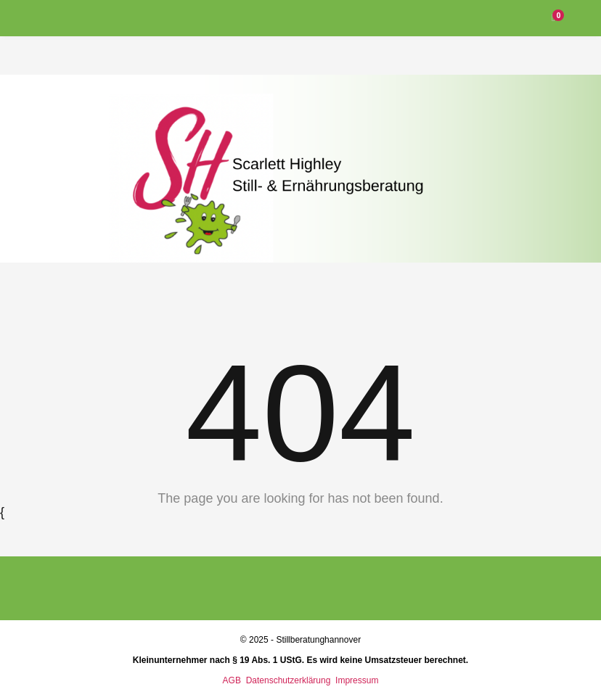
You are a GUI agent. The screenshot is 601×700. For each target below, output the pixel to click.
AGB (232, 680)
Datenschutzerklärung (290, 680)
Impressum (357, 680)
